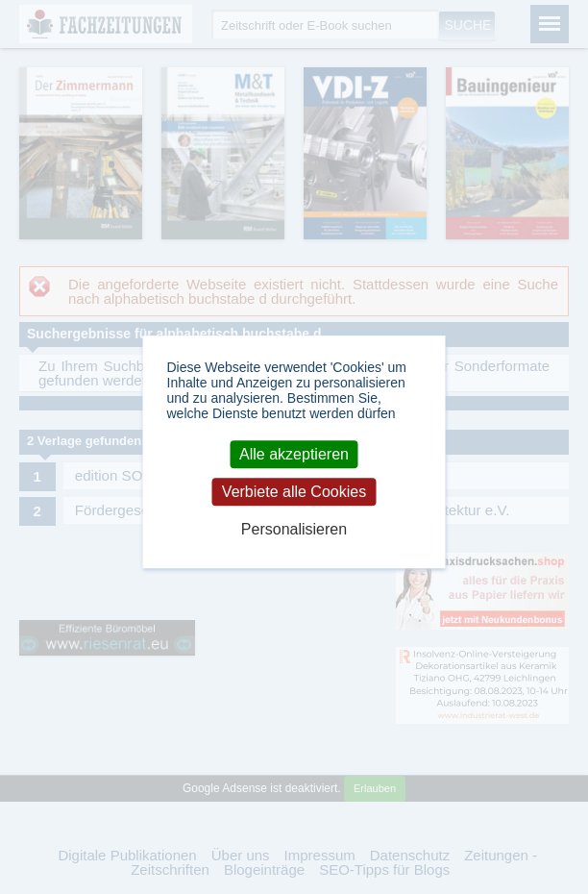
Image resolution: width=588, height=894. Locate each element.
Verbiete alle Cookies (294, 492)
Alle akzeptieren (294, 454)
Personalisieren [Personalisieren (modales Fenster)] (294, 530)
